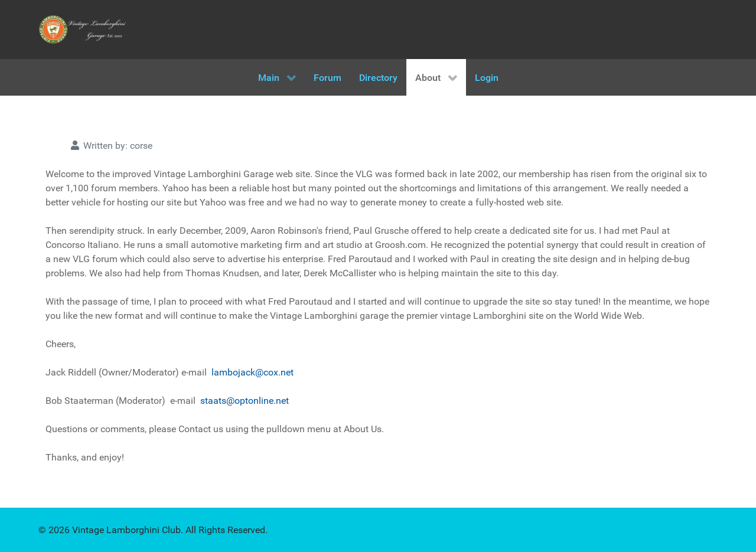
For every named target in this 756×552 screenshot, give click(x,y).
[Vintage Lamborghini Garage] (83, 30)
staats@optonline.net (245, 401)
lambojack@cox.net (252, 372)
